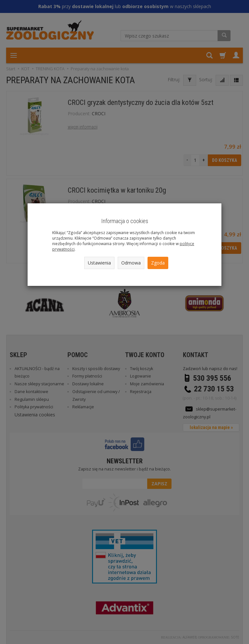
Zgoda (158, 263)
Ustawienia (99, 263)
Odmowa (131, 263)
